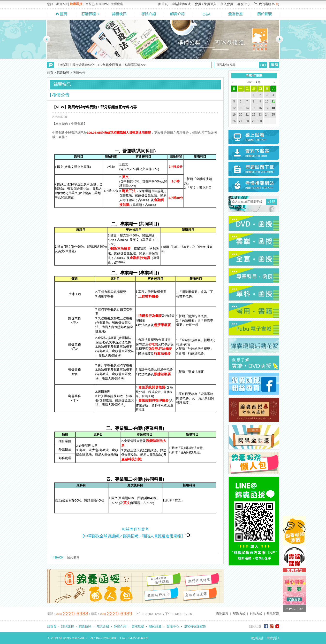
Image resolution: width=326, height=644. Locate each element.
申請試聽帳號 (181, 4)
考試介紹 (103, 626)
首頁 (50, 73)
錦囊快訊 (63, 73)
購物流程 (222, 614)
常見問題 (273, 614)
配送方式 (239, 614)
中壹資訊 (273, 638)
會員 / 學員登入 (206, 4)
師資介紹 (120, 626)
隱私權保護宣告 (195, 626)
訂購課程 (68, 626)
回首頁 (163, 4)
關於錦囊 (155, 626)
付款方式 (256, 614)
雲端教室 (138, 626)
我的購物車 (267, 4)
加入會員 (227, 4)
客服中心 (244, 4)
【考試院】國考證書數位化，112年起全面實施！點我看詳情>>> (101, 65)
